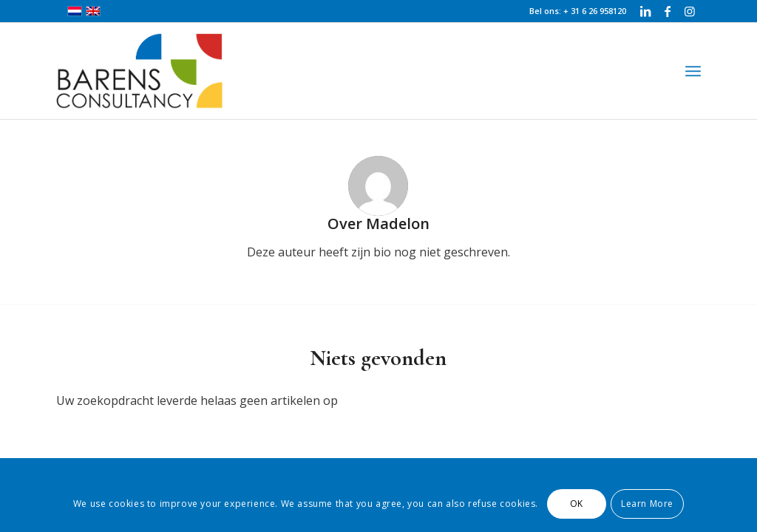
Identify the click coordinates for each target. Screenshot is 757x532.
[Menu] (693, 71)
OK (577, 504)
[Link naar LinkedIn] (645, 11)
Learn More (647, 504)
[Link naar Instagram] (690, 11)
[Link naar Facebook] (667, 11)
